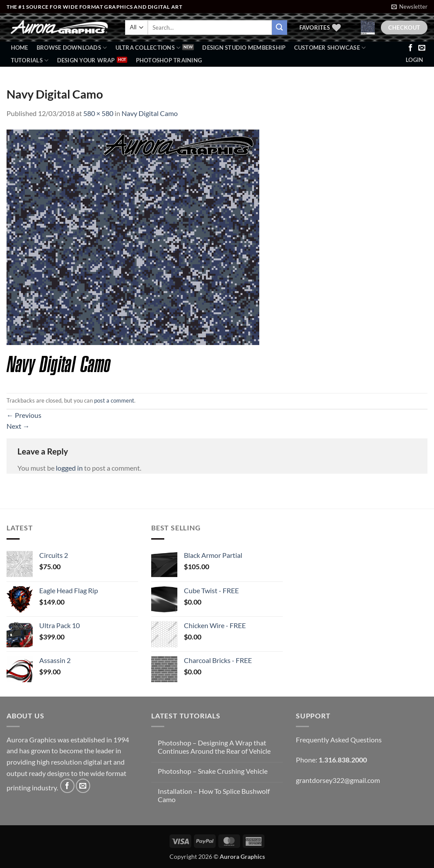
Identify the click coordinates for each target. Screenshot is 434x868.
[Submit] (279, 27)
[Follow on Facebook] (410, 48)
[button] (409, 7)
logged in (69, 468)
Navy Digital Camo (150, 113)
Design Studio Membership (244, 48)
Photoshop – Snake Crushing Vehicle (213, 771)
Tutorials (30, 60)
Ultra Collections (148, 48)
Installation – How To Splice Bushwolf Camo (214, 795)
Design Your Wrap (86, 60)
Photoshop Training (169, 60)
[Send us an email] (422, 48)
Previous (24, 415)
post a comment (114, 400)
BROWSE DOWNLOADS (72, 48)
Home (20, 48)
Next (18, 426)
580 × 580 (98, 113)
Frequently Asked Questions (339, 740)
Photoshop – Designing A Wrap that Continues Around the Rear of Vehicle (214, 747)
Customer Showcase (330, 48)
